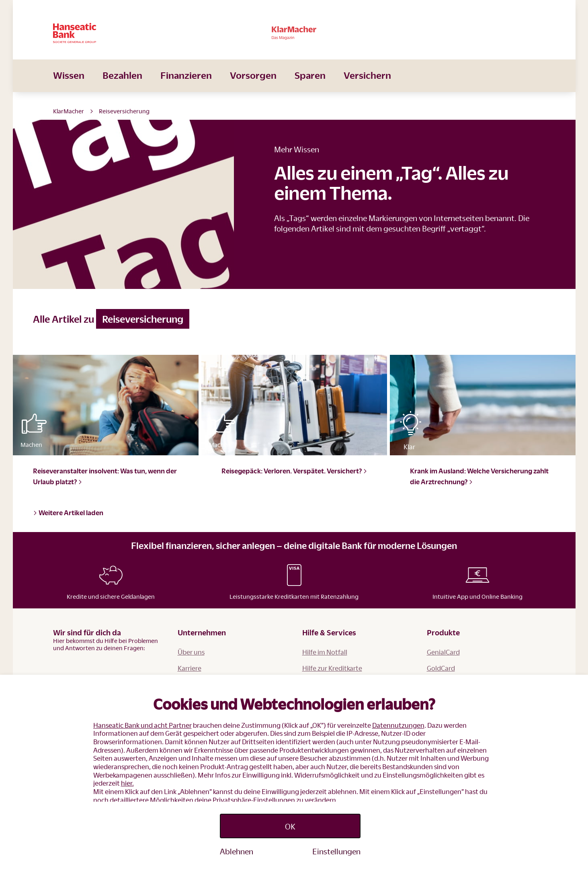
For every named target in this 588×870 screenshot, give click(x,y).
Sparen (310, 86)
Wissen (69, 86)
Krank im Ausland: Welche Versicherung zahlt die (479, 476)
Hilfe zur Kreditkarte (332, 668)
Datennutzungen (398, 725)
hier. (127, 783)
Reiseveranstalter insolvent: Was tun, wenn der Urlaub (105, 476)
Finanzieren (186, 86)
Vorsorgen (253, 86)
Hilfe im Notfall (325, 652)
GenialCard (443, 652)
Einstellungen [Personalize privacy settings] (336, 851)
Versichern (367, 86)
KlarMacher (69, 111)
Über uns (191, 652)
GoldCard (441, 668)
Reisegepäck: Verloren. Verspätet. (294, 471)
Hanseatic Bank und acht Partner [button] (142, 725)
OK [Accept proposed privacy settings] (290, 826)
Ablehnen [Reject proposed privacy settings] (237, 851)
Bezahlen (122, 86)
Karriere (190, 668)
